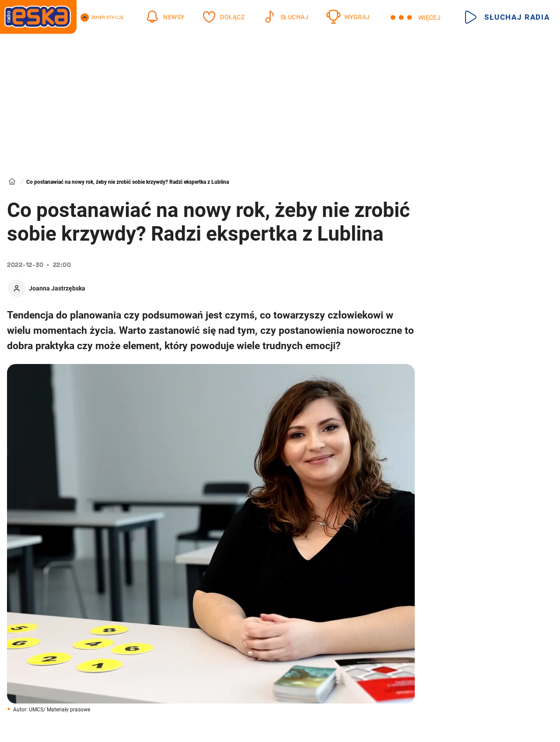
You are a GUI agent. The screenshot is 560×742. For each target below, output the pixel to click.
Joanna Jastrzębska (57, 288)
